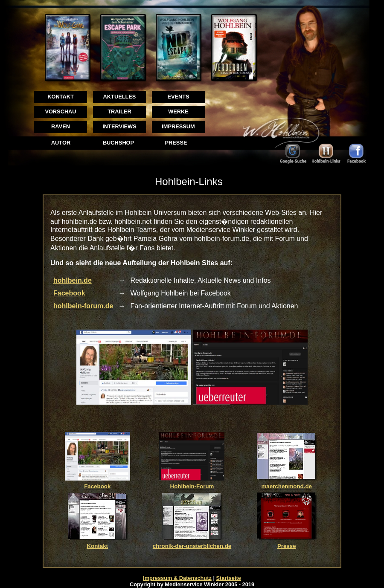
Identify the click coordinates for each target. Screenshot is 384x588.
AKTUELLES (120, 97)
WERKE (178, 112)
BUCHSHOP (118, 143)
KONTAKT (61, 97)
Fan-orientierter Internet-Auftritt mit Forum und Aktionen (214, 306)
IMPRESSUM (178, 126)
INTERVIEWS (119, 126)
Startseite (229, 578)
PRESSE (176, 143)
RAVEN (61, 126)
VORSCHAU (60, 112)
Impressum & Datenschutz (177, 578)
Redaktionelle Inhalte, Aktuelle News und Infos (200, 280)
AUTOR (61, 143)
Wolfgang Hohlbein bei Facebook (180, 293)
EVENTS (178, 97)
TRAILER (119, 112)
